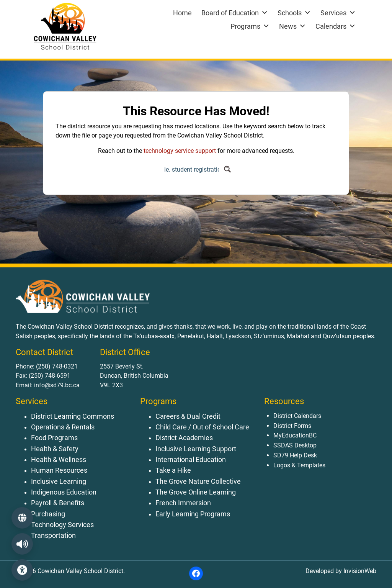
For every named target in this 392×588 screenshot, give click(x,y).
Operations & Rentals (63, 427)
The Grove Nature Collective (198, 482)
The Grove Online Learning (196, 492)
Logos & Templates (299, 465)
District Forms (292, 426)
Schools (294, 13)
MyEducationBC (295, 435)
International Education (191, 460)
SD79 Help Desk (295, 455)
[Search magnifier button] (227, 169)
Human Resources (59, 470)
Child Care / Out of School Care (202, 427)
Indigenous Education (64, 492)
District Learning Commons (73, 416)
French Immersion (183, 503)
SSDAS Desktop (295, 445)
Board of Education (235, 13)
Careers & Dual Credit (188, 416)
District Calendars (297, 416)
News (292, 26)
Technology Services (62, 525)
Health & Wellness (59, 460)
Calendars (336, 26)
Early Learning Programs (193, 514)
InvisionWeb (359, 571)
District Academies (184, 438)
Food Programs (54, 438)
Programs (250, 26)
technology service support (180, 151)
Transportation (53, 536)
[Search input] (192, 169)
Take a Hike (173, 470)
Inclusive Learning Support (196, 449)
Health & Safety (55, 449)
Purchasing (48, 514)
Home (182, 13)
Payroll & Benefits (58, 503)
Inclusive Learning (59, 482)
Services (338, 13)
